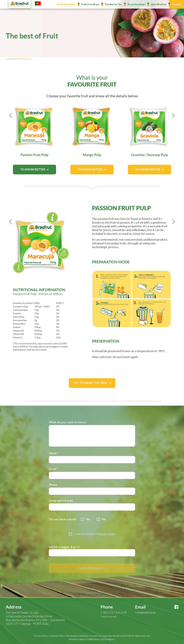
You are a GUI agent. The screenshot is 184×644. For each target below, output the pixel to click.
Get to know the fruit (91, 383)
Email (53, 469)
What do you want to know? (68, 422)
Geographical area (61, 500)
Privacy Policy (107, 534)
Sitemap (107, 636)
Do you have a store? (63, 519)
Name (54, 453)
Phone (53, 485)
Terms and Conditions (77, 636)
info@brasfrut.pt (145, 613)
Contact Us (96, 636)
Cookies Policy (57, 636)
